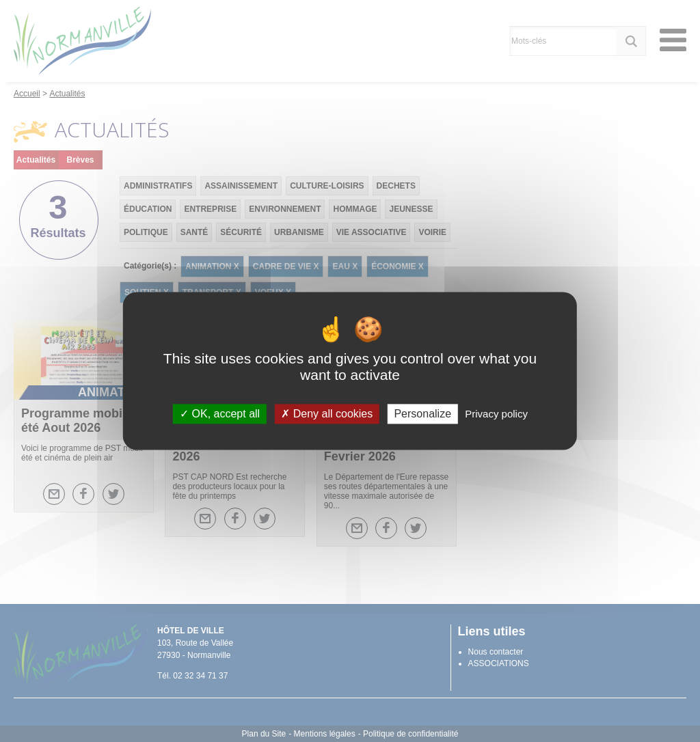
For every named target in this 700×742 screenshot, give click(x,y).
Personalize (422, 414)
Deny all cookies (327, 414)
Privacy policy (496, 414)
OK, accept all (220, 414)
